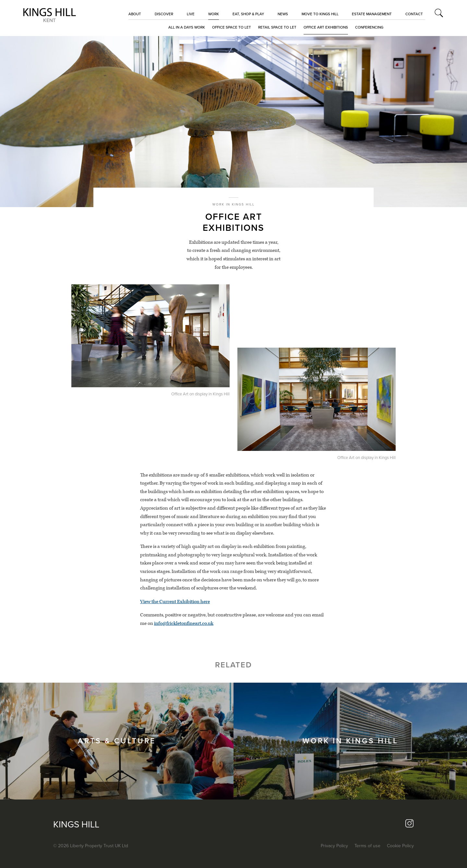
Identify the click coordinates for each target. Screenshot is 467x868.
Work (214, 14)
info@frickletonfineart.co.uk (184, 623)
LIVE (191, 14)
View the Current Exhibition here (175, 602)
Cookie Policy (400, 846)
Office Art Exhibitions (326, 27)
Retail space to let (277, 27)
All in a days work (187, 27)
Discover (164, 14)
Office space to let (232, 27)
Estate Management (372, 14)
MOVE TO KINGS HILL (320, 14)
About (135, 14)
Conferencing (369, 27)
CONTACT (414, 14)
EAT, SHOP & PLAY (248, 14)
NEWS (283, 14)
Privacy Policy (334, 846)
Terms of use (367, 846)
